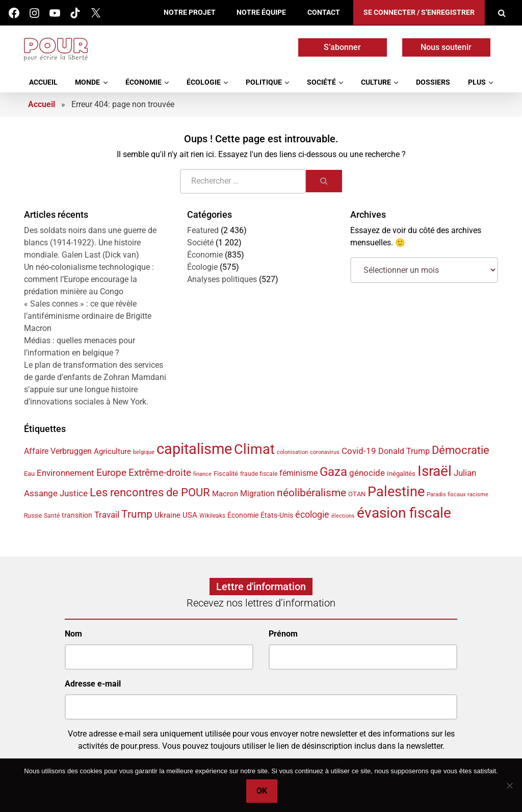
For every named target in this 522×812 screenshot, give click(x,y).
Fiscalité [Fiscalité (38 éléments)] (226, 474)
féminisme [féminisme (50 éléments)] (298, 473)
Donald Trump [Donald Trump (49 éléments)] (404, 451)
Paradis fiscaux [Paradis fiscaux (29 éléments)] (446, 494)
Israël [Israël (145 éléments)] (435, 471)
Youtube (55, 13)
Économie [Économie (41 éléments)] (243, 515)
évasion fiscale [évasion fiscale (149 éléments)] (404, 513)
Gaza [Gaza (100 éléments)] (333, 472)
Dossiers (433, 82)
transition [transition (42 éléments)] (77, 515)
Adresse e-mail (93, 684)
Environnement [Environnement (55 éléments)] (66, 473)
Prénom (283, 634)
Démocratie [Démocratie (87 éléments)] (461, 450)
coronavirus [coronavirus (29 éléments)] (325, 452)
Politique (264, 82)
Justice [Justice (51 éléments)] (74, 493)
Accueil (43, 82)
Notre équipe (261, 12)
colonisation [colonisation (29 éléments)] (292, 452)
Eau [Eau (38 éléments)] (29, 474)
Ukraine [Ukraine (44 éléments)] (167, 515)
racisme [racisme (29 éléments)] (478, 494)
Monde (87, 82)
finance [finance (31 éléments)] (202, 474)
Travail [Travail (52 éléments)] (107, 515)
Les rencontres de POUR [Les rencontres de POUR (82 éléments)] (150, 492)
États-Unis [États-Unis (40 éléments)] (277, 515)
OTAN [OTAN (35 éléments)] (357, 494)
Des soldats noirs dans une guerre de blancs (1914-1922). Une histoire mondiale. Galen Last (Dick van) (90, 243)
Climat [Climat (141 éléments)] (254, 449)
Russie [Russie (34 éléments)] (33, 516)
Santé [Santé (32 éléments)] (52, 516)
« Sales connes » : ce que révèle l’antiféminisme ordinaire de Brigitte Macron (88, 316)
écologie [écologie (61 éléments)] (312, 514)
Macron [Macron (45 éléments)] (225, 494)
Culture (376, 82)
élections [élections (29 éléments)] (343, 516)
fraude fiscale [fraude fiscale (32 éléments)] (259, 474)
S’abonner (342, 47)
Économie (143, 82)
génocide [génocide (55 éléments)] (367, 473)
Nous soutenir (446, 47)
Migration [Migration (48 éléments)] (257, 493)
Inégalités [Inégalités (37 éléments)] (401, 474)
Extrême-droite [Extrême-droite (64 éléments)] (160, 473)
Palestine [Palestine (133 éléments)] (396, 492)
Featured (203, 230)
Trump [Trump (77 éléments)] (137, 514)
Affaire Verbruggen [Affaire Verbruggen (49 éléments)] (58, 451)
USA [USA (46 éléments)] (190, 515)
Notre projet (190, 12)
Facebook (14, 13)
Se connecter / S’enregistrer (419, 12)
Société (321, 82)
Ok (264, 792)
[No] (509, 786)
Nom (73, 634)
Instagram (34, 13)
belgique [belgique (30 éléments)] (144, 452)
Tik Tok (75, 13)
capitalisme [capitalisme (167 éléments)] (194, 449)
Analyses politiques (222, 279)
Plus (477, 82)
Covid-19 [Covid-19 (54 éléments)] (359, 451)
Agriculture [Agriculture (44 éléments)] (112, 451)
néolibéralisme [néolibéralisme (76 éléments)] (311, 493)
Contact (324, 12)
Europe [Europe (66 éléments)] (111, 473)
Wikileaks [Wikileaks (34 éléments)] (212, 516)
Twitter (96, 13)
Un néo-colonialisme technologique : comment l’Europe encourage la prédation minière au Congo (89, 279)
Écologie (204, 82)
